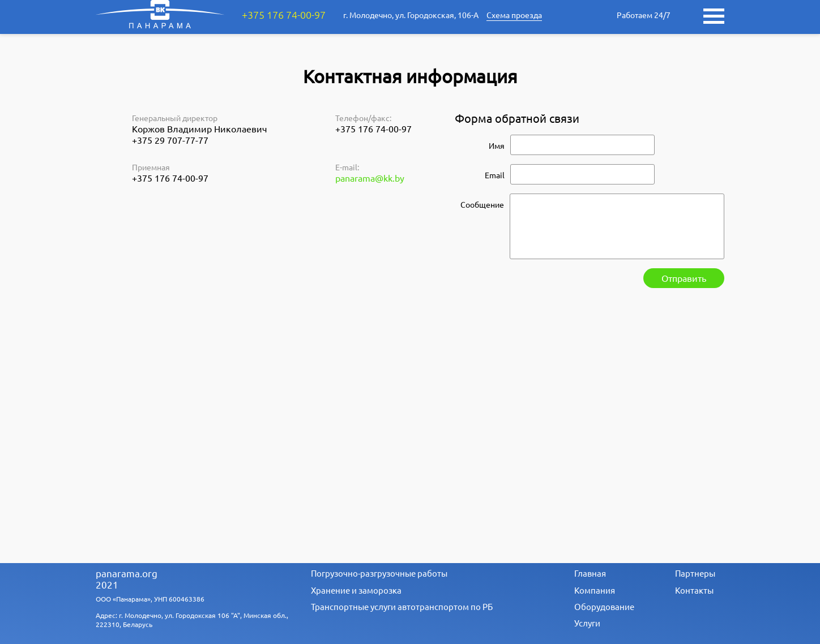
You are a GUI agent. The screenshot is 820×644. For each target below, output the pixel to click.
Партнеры (695, 573)
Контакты (694, 590)
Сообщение (482, 204)
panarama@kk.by (370, 178)
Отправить (684, 278)
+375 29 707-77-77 (170, 140)
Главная (590, 573)
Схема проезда (514, 15)
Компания (595, 590)
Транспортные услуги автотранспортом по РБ (402, 606)
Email (495, 175)
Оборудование (604, 606)
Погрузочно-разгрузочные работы (379, 573)
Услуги (587, 623)
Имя (497, 145)
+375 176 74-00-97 (284, 15)
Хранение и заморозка (356, 590)
